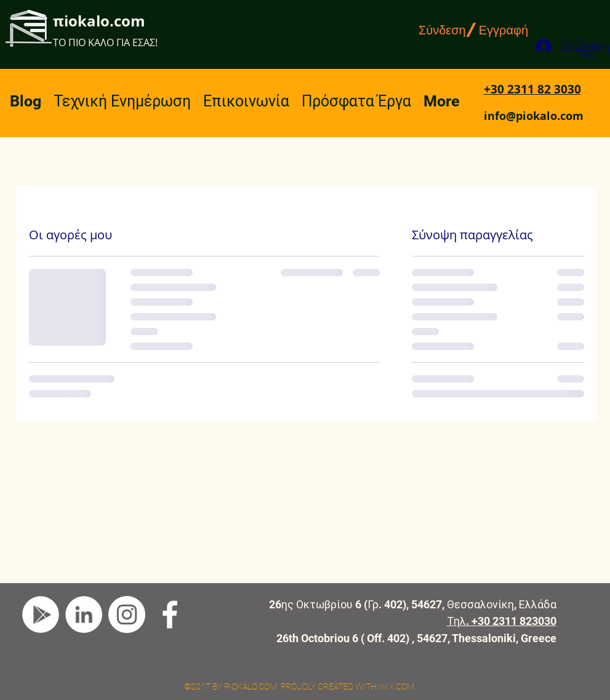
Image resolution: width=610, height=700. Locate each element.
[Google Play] (41, 614)
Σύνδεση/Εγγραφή (473, 30)
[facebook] (170, 614)
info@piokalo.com (534, 116)
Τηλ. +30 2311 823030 (502, 621)
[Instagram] (127, 614)
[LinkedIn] (84, 614)
